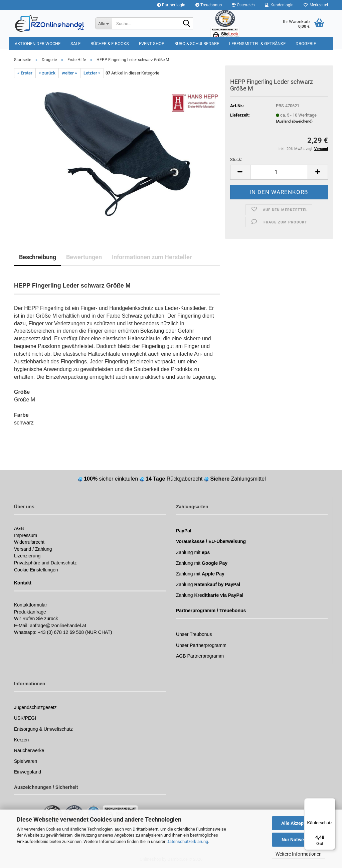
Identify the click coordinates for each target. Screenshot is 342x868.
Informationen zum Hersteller (152, 257)
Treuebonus (209, 5)
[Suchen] (187, 24)
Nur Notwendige (299, 840)
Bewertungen (84, 257)
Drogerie (306, 44)
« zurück (47, 73)
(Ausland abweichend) (294, 121)
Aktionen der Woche (38, 44)
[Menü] (331, 802)
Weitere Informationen (299, 854)
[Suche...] (104, 23)
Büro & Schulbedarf (197, 44)
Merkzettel (316, 5)
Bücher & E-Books (110, 44)
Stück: (236, 159)
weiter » (69, 73)
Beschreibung (38, 257)
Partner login (171, 5)
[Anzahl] (279, 172)
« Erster (25, 73)
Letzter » (92, 73)
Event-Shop (152, 44)
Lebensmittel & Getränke (257, 44)
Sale (75, 44)
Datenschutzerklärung (187, 841)
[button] (243, 5)
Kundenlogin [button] (279, 5)
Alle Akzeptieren (299, 823)
